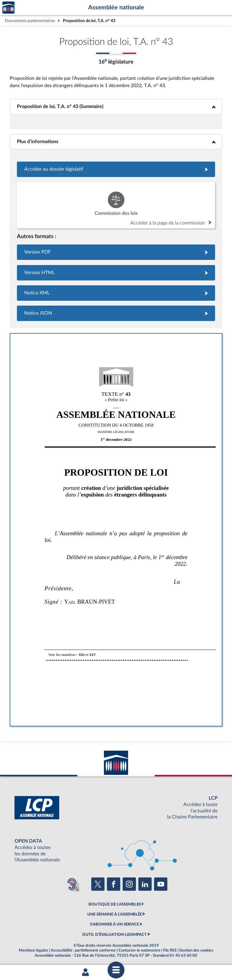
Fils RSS (170, 950)
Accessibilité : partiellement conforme (83, 950)
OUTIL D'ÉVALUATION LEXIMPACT (114, 935)
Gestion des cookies (196, 950)
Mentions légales (33, 950)
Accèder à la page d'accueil (8, 8)
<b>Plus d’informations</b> (116, 142)
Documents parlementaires (30, 21)
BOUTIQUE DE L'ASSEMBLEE (115, 904)
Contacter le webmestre (139, 950)
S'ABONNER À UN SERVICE (114, 924)
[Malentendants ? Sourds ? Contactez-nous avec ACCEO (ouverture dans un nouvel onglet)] (72, 884)
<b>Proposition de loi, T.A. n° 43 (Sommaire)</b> (116, 107)
